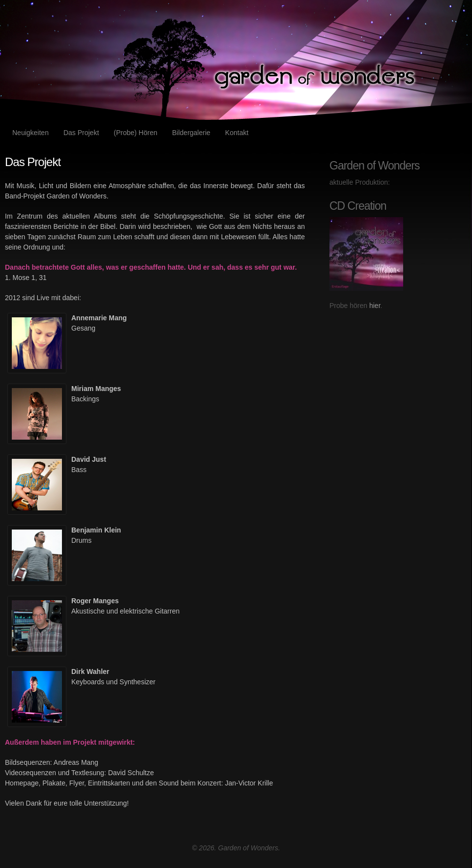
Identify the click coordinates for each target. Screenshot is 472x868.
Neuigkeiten (30, 133)
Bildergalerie (191, 133)
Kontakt (237, 133)
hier (375, 306)
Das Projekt (81, 133)
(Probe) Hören (135, 133)
